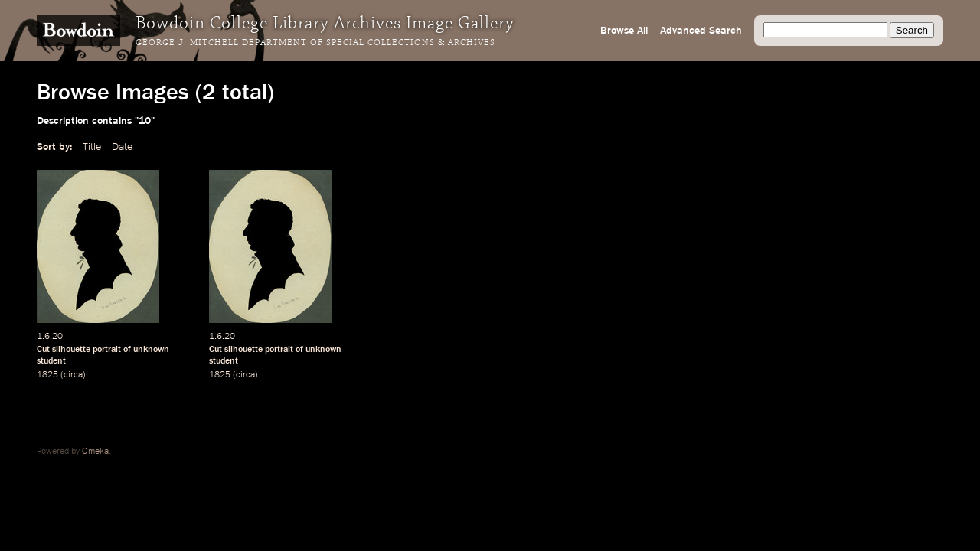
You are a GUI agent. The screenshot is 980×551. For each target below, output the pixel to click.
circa (73, 375)
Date (122, 147)
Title (92, 147)
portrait (107, 350)
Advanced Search (701, 31)
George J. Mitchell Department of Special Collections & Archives (315, 43)
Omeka (95, 452)
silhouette (71, 350)
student (51, 361)
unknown (151, 350)
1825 (47, 375)
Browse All (624, 31)
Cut (43, 350)
